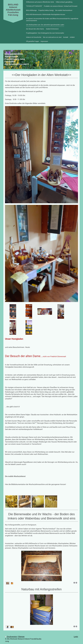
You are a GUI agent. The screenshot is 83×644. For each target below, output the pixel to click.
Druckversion (11, 636)
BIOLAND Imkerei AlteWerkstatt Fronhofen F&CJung (13, 10)
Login (76, 636)
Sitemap (21, 636)
